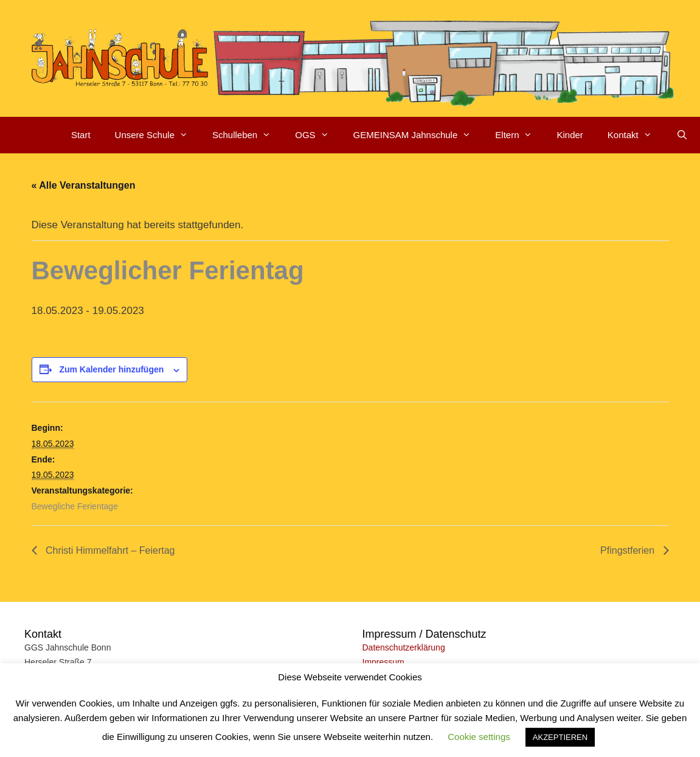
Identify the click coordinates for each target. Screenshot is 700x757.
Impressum (383, 662)
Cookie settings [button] (479, 737)
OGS (318, 135)
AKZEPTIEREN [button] (560, 737)
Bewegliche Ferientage (75, 506)
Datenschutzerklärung (404, 647)
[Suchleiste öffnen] (682, 135)
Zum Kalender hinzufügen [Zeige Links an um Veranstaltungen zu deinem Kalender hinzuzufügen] (111, 369)
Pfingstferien (629, 550)
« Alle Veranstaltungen (84, 185)
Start (81, 135)
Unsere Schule (158, 135)
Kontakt (636, 135)
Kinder (570, 135)
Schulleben (248, 135)
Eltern (520, 135)
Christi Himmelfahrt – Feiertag (109, 550)
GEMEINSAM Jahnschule (418, 135)
